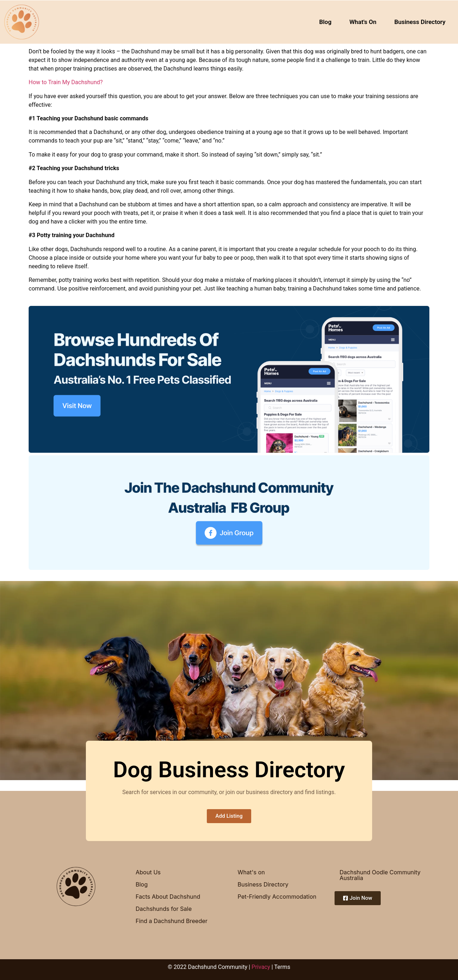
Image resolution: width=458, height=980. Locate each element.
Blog (325, 22)
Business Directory (420, 22)
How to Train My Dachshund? (66, 82)
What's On (363, 22)
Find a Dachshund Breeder (172, 921)
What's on (251, 872)
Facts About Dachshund (168, 897)
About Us (148, 872)
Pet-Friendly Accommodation (277, 897)
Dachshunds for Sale (164, 909)
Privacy (261, 967)
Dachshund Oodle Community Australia (380, 875)
